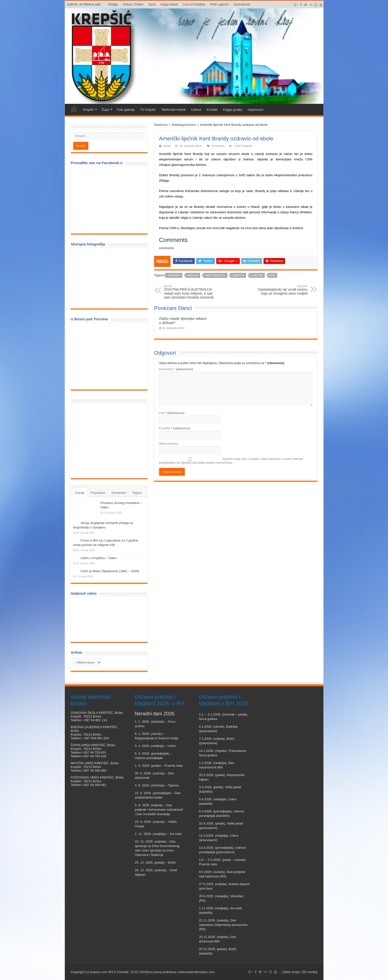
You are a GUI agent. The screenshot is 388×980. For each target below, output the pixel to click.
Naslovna (161, 125)
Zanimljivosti (242, 4)
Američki (174, 275)
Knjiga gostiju (232, 110)
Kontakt (212, 110)
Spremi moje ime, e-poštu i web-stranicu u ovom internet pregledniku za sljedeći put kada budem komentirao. (231, 461)
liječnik (257, 275)
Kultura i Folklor (133, 4)
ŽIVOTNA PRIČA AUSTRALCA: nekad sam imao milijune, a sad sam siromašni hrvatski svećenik (189, 292)
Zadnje (80, 493)
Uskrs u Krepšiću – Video (99, 558)
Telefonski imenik (174, 110)
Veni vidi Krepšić (74, 109)
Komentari (119, 493)
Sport (152, 4)
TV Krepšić (148, 110)
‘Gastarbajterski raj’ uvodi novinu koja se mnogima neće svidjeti (282, 290)
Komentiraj (218, 146)
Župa (105, 110)
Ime (172, 413)
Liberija (238, 275)
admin (167, 146)
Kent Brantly (216, 275)
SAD (273, 275)
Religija (113, 4)
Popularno (98, 493)
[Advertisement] (110, 440)
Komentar (176, 369)
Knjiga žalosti (169, 4)
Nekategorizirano (184, 125)
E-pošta (175, 428)
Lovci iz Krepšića (194, 4)
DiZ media (309, 972)
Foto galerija (126, 110)
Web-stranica (169, 444)
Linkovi (196, 110)
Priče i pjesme (219, 4)
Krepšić (88, 110)
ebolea (193, 275)
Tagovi (137, 493)
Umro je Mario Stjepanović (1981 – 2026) (110, 571)
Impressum (256, 110)
